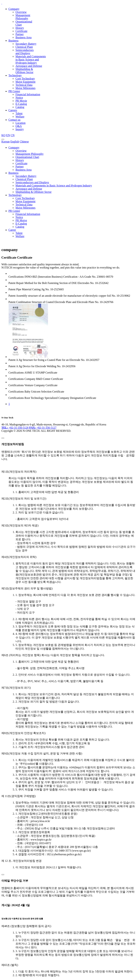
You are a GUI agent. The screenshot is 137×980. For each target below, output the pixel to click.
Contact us (14, 120)
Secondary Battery (26, 44)
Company (14, 9)
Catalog (20, 107)
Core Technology (25, 79)
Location (21, 123)
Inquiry (20, 129)
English (15, 142)
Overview (21, 12)
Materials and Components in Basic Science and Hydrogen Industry (31, 60)
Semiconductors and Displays (25, 52)
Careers (13, 110)
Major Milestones (25, 88)
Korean (6, 142)
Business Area (24, 37)
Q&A (19, 126)
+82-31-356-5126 (15, 428)
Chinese (24, 142)
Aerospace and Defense (29, 66)
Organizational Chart (27, 157)
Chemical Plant (24, 47)
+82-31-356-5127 (43, 428)
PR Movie (21, 101)
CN (13, 135)
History (20, 28)
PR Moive (21, 220)
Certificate (21, 31)
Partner (20, 34)
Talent (19, 113)
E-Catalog (21, 104)
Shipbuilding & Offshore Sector (24, 71)
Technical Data (24, 85)
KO (3, 135)
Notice (19, 98)
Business (13, 41)
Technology (15, 75)
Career (12, 230)
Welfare (20, 117)
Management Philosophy (23, 17)
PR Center (14, 91)
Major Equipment (25, 82)
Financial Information (28, 94)
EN (8, 135)
